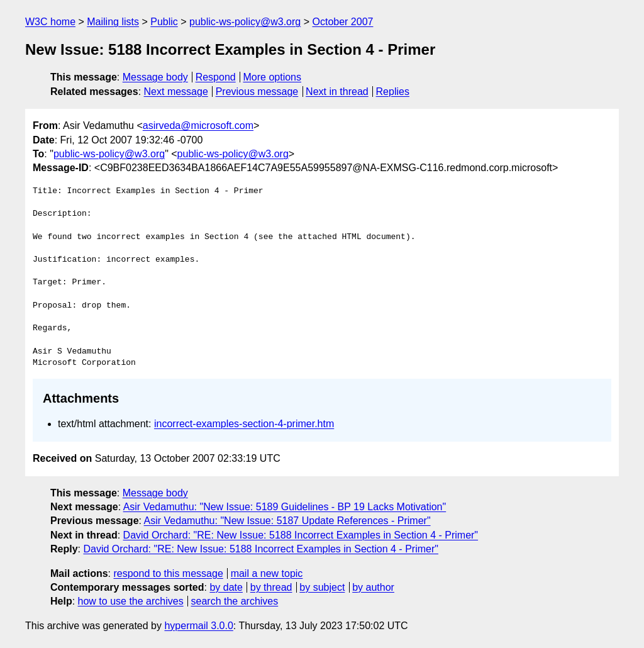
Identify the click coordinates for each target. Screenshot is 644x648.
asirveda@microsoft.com (198, 126)
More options (273, 77)
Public (164, 22)
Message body (155, 77)
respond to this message (168, 573)
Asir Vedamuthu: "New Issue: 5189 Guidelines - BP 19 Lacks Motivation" (285, 507)
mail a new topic (267, 573)
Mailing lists (113, 22)
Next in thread (337, 92)
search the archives (235, 601)
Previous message (257, 92)
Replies (393, 92)
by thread (271, 587)
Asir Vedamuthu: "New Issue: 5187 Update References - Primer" (287, 521)
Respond (216, 77)
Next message (176, 92)
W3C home (50, 22)
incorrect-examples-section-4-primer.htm (244, 424)
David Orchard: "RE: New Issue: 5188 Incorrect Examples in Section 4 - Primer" (301, 535)
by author (373, 587)
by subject (322, 587)
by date (226, 587)
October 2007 (342, 22)
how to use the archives (131, 601)
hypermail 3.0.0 (198, 626)
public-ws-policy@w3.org (245, 22)
